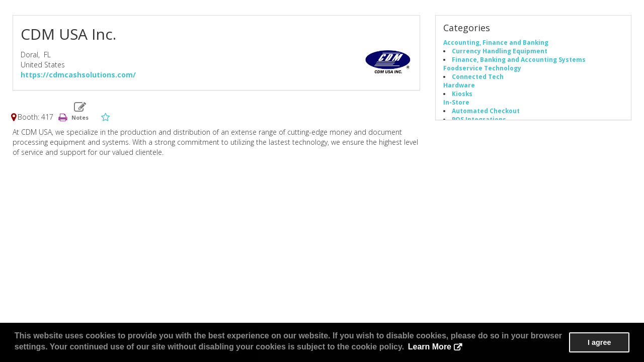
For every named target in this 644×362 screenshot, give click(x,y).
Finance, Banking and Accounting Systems (519, 59)
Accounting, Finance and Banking (496, 42)
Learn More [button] (430, 347)
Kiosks (462, 94)
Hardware (459, 85)
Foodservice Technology (482, 68)
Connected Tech (478, 76)
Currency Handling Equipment (500, 51)
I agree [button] (599, 342)
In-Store (456, 102)
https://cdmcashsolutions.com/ (78, 75)
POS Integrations (479, 119)
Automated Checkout (486, 111)
